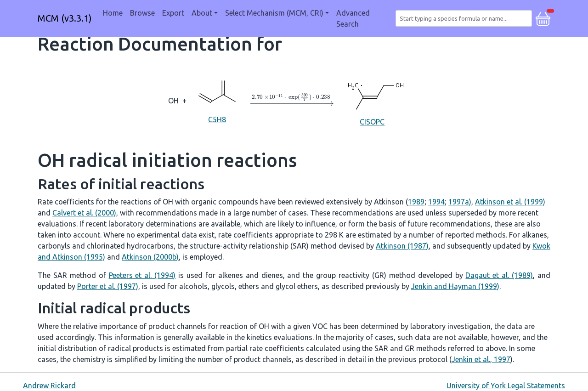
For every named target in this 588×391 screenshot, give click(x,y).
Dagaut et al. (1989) (499, 275)
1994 (436, 202)
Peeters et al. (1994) (142, 275)
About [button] (202, 13)
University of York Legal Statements (506, 385)
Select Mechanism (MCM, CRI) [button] (274, 13)
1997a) (460, 202)
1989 (416, 202)
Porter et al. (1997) (108, 286)
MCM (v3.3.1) (65, 18)
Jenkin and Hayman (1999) (455, 286)
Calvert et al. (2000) (84, 213)
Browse (142, 13)
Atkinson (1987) (402, 246)
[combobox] (466, 18)
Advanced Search (353, 18)
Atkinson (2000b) (150, 257)
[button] (543, 17)
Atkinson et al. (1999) (510, 202)
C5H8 (217, 100)
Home (113, 13)
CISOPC (372, 100)
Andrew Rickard (49, 385)
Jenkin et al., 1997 (481, 359)
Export (173, 13)
